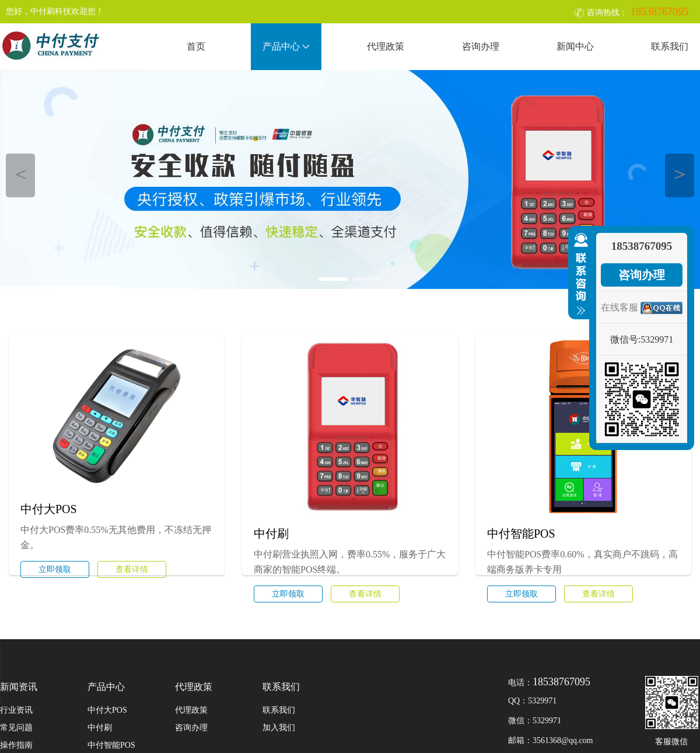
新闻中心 (575, 46)
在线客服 (619, 307)
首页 (196, 46)
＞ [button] (680, 174)
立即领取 (55, 569)
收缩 (579, 274)
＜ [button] (21, 174)
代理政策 (386, 46)
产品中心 (286, 46)
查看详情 (132, 569)
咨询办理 (481, 46)
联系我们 (670, 46)
